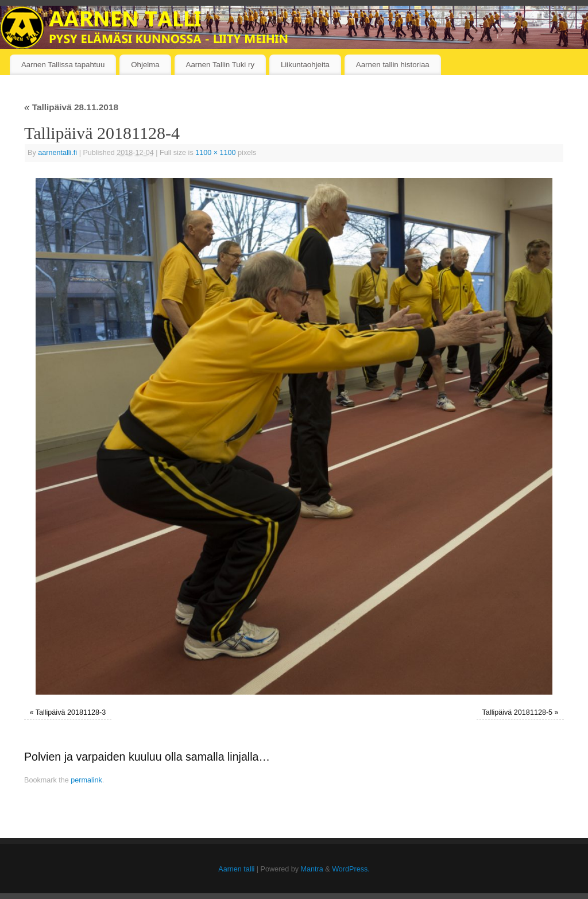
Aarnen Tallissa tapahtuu (63, 65)
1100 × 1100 (215, 153)
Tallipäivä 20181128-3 (71, 712)
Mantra (312, 869)
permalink (86, 780)
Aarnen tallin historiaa (393, 65)
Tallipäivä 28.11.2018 (71, 107)
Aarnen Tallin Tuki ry (220, 65)
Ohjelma (145, 65)
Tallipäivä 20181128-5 (518, 712)
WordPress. (351, 869)
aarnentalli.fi (57, 153)
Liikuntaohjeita (305, 65)
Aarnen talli (236, 869)
